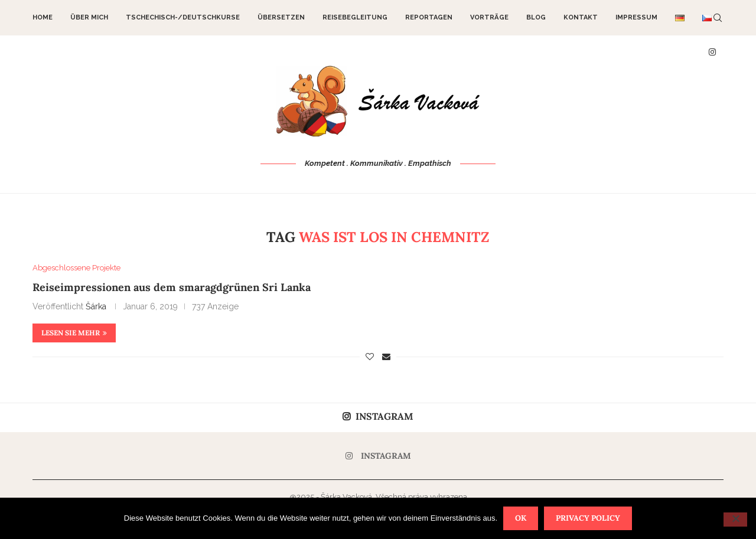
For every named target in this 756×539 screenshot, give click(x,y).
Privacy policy (588, 518)
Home (43, 17)
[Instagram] (378, 456)
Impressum (636, 17)
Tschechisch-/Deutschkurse (183, 17)
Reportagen (429, 17)
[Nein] (735, 520)
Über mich (89, 17)
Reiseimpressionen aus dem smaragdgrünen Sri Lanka (172, 287)
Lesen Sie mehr (74, 333)
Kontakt (581, 17)
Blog (536, 17)
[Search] (718, 18)
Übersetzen (281, 17)
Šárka (96, 306)
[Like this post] (370, 357)
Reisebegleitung (355, 17)
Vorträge (489, 17)
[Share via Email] (386, 357)
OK (521, 518)
